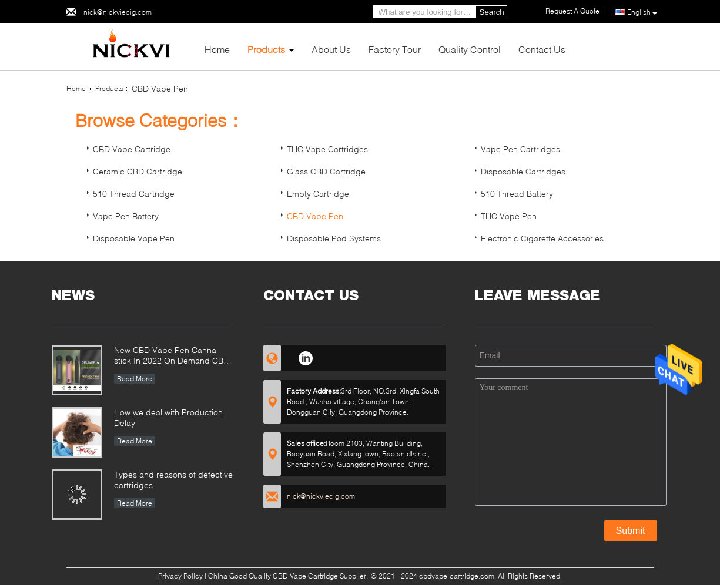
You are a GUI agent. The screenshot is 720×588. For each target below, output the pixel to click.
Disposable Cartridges (523, 171)
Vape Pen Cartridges (520, 149)
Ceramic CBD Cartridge (138, 171)
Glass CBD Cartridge (326, 171)
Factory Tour (395, 49)
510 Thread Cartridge (134, 194)
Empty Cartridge (318, 194)
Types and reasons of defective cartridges (173, 480)
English (642, 12)
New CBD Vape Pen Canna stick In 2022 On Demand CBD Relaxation (172, 356)
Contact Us (542, 49)
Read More (135, 379)
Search (492, 12)
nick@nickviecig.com (118, 12)
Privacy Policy (180, 576)
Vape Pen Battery (126, 216)
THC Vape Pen (509, 216)
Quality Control (470, 49)
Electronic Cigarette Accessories (542, 238)
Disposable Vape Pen (134, 238)
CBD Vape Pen (315, 216)
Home (217, 49)
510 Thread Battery (517, 194)
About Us (331, 49)
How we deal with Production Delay (168, 417)
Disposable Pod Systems (334, 238)
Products (266, 49)
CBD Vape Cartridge (132, 149)
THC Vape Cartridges (327, 149)
